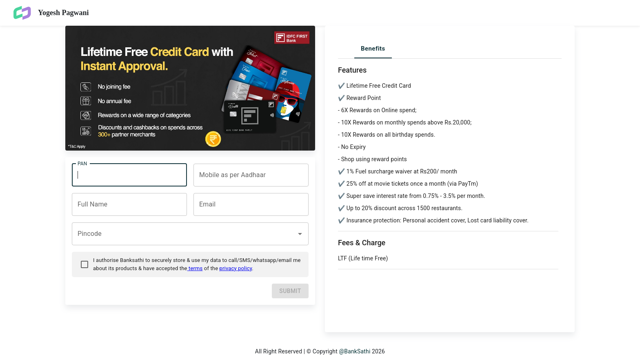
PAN (82, 163)
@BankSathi (355, 351)
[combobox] (249, 175)
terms (195, 268)
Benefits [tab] (373, 49)
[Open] (300, 234)
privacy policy (236, 268)
